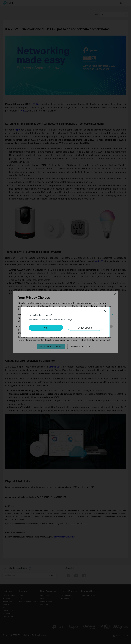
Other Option (85, 328)
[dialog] (65, 322)
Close (105, 311)
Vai (46, 328)
